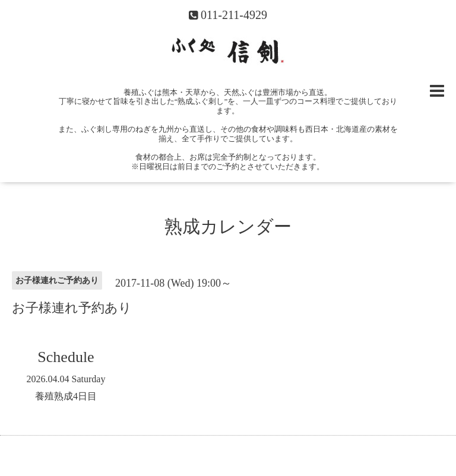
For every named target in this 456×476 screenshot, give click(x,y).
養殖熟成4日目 (66, 396)
